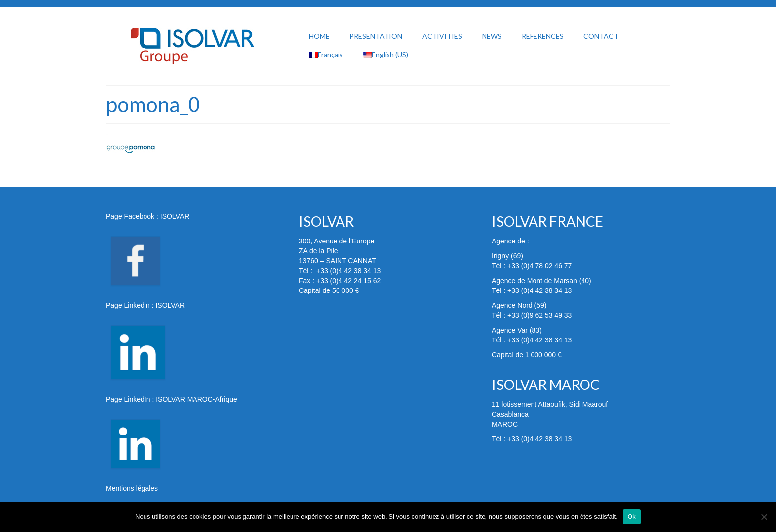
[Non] (764, 517)
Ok (632, 516)
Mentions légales (132, 488)
